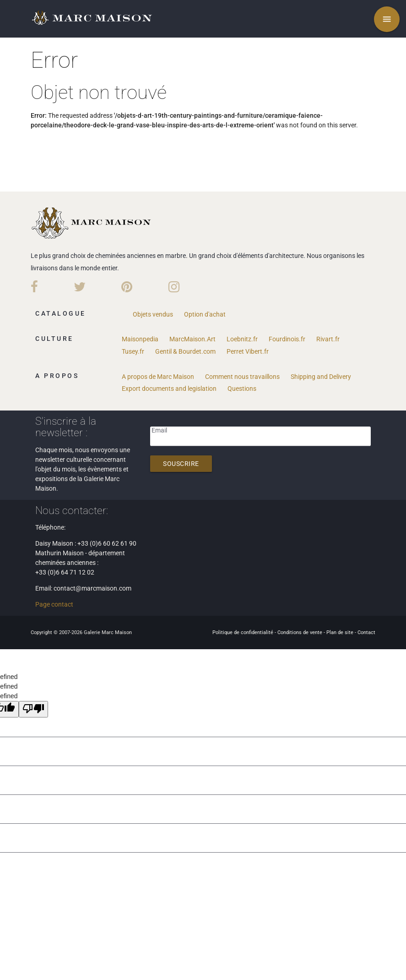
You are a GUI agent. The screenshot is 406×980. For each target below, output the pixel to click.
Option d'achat (205, 314)
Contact (366, 632)
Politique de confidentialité (244, 632)
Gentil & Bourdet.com (185, 351)
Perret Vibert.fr (248, 351)
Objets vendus (153, 314)
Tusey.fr (133, 351)
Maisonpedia (140, 339)
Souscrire (181, 464)
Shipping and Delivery (321, 377)
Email (159, 430)
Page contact (54, 604)
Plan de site (341, 632)
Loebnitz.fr (242, 339)
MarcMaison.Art (192, 339)
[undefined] (33, 709)
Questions (242, 389)
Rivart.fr (328, 339)
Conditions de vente (300, 632)
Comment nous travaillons (242, 377)
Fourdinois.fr (287, 339)
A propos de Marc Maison (158, 377)
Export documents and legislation (169, 389)
